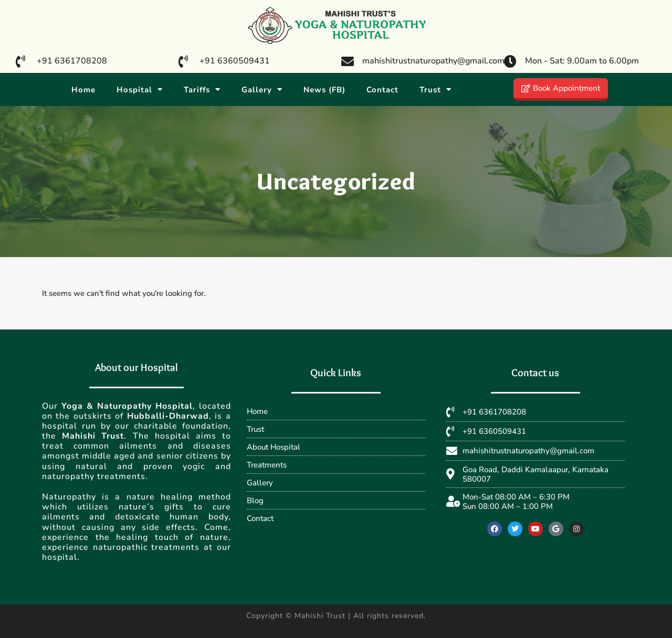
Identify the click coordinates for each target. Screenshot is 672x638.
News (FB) (324, 90)
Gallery (262, 89)
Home (83, 90)
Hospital (140, 89)
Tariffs (202, 89)
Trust (435, 89)
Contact (382, 90)
